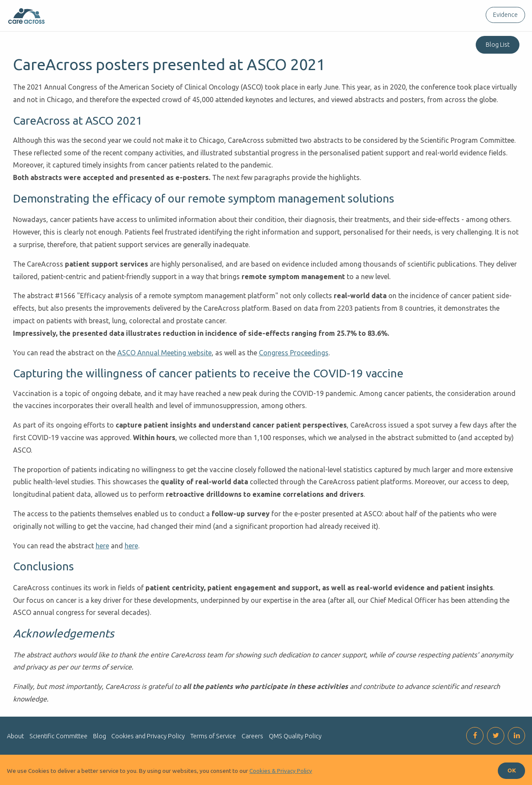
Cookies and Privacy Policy (148, 736)
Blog (100, 736)
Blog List (498, 45)
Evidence (505, 15)
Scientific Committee (58, 736)
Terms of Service (213, 736)
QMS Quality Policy (295, 736)
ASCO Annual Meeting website (164, 353)
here (102, 546)
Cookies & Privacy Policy (281, 771)
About (15, 736)
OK (512, 770)
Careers (252, 736)
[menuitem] (504, 15)
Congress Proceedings (294, 353)
